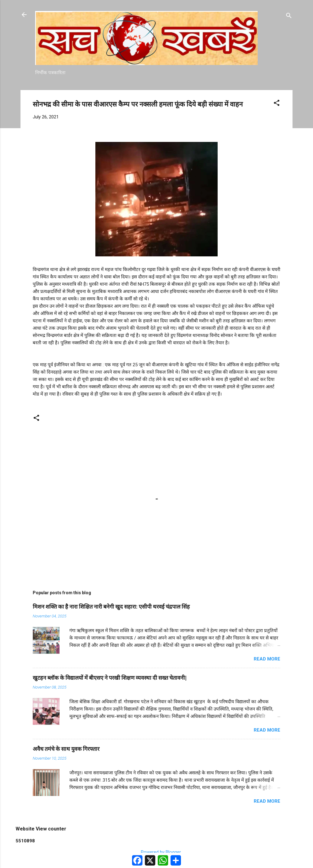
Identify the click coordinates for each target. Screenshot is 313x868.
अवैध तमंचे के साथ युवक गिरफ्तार (66, 749)
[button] (277, 104)
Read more (267, 659)
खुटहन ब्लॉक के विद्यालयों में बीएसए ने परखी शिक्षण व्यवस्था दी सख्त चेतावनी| (110, 678)
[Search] (289, 17)
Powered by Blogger (157, 852)
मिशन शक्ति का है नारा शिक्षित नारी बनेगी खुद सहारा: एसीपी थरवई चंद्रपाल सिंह (111, 607)
